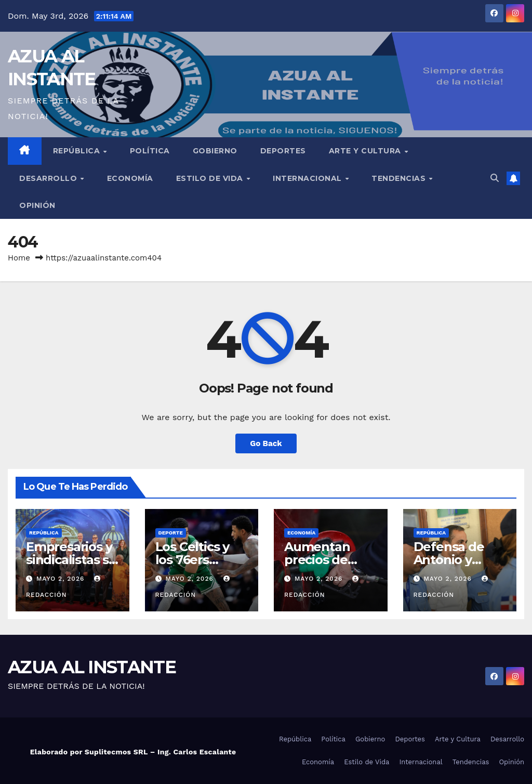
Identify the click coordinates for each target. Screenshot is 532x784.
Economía (130, 178)
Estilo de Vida (211, 178)
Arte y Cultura (366, 151)
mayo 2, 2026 (62, 579)
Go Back (266, 443)
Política (150, 151)
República (78, 151)
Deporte (171, 533)
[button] (495, 178)
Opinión (37, 205)
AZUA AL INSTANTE (92, 667)
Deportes (283, 151)
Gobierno (215, 151)
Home (19, 258)
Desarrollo (49, 178)
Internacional (308, 178)
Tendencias (400, 178)
